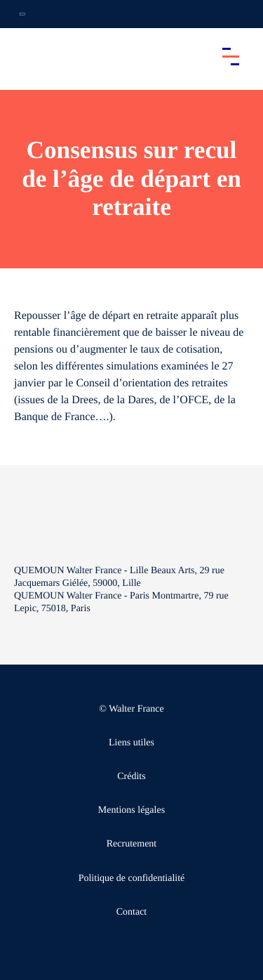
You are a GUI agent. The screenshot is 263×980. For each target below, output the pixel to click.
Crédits (131, 777)
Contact (132, 912)
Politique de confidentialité (132, 878)
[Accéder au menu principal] (231, 56)
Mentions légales (131, 810)
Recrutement (132, 844)
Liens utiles (131, 743)
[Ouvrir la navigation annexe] (22, 14)
